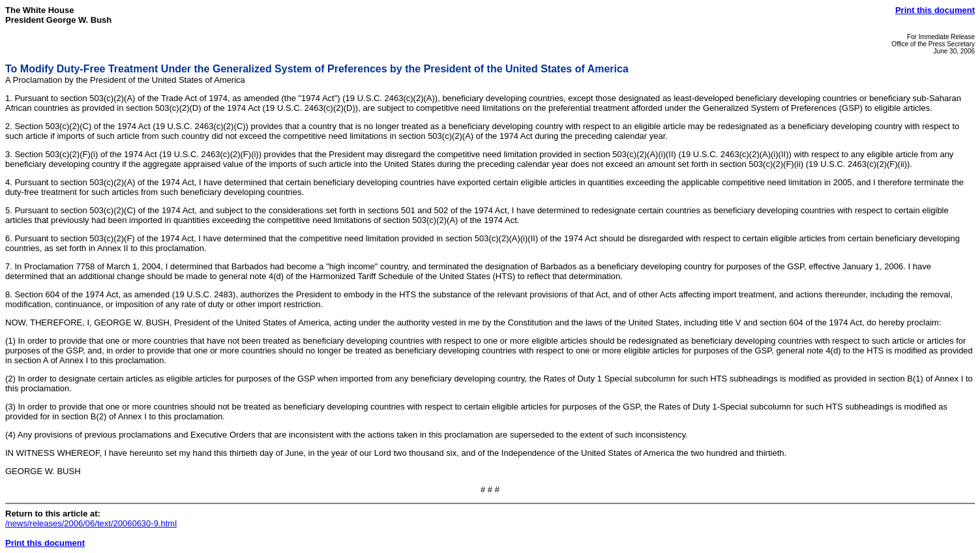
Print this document (935, 10)
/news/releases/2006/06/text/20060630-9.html (91, 523)
